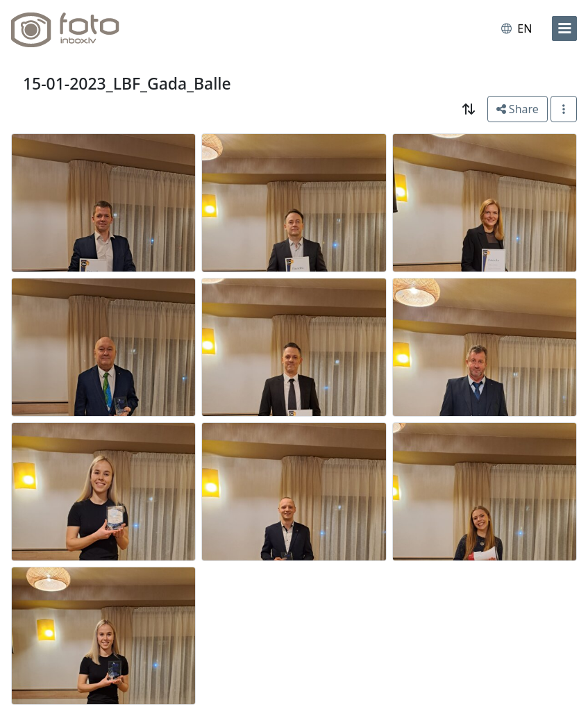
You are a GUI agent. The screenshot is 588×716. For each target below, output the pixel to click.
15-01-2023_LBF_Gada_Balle (127, 83)
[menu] (564, 28)
